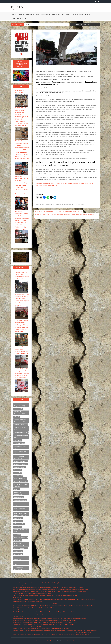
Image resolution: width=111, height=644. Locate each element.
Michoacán (36, 606)
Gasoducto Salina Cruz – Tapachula (40, 599)
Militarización (49, 606)
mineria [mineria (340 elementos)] (18, 527)
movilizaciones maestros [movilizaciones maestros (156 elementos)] (21, 531)
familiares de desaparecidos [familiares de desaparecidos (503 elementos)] (19, 493)
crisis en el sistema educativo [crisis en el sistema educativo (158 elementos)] (19, 457)
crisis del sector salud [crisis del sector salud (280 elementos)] (20, 447)
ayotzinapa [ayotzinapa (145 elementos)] (18, 409)
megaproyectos (50, 204)
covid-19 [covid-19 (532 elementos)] (18, 440)
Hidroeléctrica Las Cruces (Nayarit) (22, 620)
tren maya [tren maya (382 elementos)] (18, 554)
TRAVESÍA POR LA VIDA (19, 18)
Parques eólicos (17, 610)
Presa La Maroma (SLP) (43, 622)
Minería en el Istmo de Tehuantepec (81, 606)
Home (14, 606)
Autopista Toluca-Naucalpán (21, 589)
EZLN (87, 14)
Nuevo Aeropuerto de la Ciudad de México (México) (72, 591)
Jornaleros (19, 606)
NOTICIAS (20, 608)
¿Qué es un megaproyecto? (83, 633)
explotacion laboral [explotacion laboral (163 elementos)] (21, 481)
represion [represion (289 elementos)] (18, 551)
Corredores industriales (25, 595)
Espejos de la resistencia (46, 595)
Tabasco (57, 631)
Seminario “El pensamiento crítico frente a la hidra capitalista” (29, 631)
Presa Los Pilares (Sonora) (57, 622)
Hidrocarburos (17, 597)
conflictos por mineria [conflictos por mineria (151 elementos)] (20, 429)
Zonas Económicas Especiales (68, 635)
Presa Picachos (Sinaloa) (70, 622)
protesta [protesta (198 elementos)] (18, 540)
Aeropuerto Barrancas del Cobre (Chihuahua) (25, 587)
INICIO (14, 14)
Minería (55, 604)
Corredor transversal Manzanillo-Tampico (24, 591)
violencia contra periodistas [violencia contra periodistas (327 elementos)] (18, 568)
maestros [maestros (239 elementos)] (18, 518)
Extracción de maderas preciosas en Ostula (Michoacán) (46, 628)
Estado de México (61, 72)
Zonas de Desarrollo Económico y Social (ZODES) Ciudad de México (41, 635)
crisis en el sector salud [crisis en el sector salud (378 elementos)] (20, 452)
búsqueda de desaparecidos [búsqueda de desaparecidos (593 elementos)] (19, 413)
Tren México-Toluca (66, 79)
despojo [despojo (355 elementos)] (18, 470)
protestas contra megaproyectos (64, 204)
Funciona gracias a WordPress (45, 641)
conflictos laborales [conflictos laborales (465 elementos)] (21, 425)
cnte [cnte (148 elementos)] (17, 417)
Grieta (17, 7)
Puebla (15, 628)
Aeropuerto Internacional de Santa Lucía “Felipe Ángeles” (53, 587)
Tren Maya (73, 631)
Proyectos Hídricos (18, 616)
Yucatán (15, 635)
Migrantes (42, 606)
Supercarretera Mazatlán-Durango (42, 593)
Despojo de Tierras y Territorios (45, 72)
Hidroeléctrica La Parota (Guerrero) (76, 618)
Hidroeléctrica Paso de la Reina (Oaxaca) (43, 620)
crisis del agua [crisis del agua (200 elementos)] (19, 443)
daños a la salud (40, 204)
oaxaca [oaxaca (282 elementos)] (17, 535)
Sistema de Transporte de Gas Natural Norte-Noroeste (27, 601)
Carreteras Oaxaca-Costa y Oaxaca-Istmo (54, 589)
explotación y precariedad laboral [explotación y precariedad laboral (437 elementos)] (21, 485)
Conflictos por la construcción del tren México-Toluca (69, 69)
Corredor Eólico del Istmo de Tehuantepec (24, 612)
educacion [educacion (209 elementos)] (18, 476)
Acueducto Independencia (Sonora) (37, 618)
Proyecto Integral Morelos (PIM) (44, 614)
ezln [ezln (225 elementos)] (17, 489)
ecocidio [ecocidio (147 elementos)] (18, 473)
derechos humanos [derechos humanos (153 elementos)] (21, 461)
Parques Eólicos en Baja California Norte (69, 612)
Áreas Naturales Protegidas (52, 583)
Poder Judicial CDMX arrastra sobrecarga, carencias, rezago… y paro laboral (59, 211)
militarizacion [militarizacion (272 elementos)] (19, 524)
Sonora (52, 631)
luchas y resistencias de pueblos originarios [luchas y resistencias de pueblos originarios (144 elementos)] (21, 514)
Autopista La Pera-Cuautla (76, 587)
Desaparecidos (35, 595)
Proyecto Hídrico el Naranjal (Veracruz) (65, 624)
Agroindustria (17, 583)
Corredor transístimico (83, 635)
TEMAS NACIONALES (42, 14)
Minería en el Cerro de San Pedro (62, 606)
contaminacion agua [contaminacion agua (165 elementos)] (21, 432)
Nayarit (15, 608)
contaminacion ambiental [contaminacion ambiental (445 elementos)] (21, 436)
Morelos (93, 606)
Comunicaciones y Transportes (21, 585)
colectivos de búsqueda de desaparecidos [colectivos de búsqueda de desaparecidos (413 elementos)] (21, 421)
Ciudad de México (47, 69)
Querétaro (20, 628)
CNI (68, 14)
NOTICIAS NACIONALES (26, 14)
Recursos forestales (36, 626)
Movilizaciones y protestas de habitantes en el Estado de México (54, 77)
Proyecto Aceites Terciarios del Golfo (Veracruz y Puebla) (79, 599)
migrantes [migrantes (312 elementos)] (18, 521)
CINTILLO (38, 69)
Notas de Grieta (78, 14)
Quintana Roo (27, 628)
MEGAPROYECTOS (57, 14)
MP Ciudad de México (80, 77)
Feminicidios (56, 595)
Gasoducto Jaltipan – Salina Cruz (22, 599)
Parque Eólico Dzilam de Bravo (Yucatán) (47, 612)
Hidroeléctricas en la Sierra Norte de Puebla (25, 622)
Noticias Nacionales (28, 608)
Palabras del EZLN (50, 608)
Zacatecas (20, 635)
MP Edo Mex (90, 77)
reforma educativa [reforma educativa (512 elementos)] (20, 548)
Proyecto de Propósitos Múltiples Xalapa (24, 614)
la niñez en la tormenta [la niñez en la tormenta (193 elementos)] (20, 504)
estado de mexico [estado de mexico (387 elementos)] (20, 479)
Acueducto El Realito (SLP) (20, 618)
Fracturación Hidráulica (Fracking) (69, 595)
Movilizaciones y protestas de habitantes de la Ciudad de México (54, 74)
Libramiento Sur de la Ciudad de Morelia (47, 591)
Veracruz (79, 631)
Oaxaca (43, 608)
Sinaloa (48, 631)
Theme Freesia (70, 641)
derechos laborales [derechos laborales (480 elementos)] (21, 464)
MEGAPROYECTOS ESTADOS (84, 72)
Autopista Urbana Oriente (36, 589)
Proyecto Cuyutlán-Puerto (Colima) (22, 593)
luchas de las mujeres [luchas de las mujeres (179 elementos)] (20, 509)
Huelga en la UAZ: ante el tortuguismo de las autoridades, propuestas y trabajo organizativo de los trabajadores (22, 373)
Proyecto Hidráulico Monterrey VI (44, 624)
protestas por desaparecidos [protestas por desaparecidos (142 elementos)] (19, 544)
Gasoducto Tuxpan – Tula (57, 599)
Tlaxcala (68, 631)
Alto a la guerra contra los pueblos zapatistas (33, 583)
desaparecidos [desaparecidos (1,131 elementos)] (20, 467)
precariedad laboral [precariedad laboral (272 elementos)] (21, 538)
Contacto (15, 595)
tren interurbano (79, 204)
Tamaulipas (62, 631)
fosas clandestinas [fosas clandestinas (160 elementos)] (20, 500)
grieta (37, 88)
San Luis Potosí (65, 628)
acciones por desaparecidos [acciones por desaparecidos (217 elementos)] (19, 405)
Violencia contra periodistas (89, 631)
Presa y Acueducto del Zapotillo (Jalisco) (24, 624)
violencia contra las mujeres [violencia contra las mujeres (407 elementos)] (19, 558)
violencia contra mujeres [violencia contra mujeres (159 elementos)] (21, 563)
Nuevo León (37, 608)
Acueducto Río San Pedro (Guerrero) (56, 618)
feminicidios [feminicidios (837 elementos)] (19, 497)
